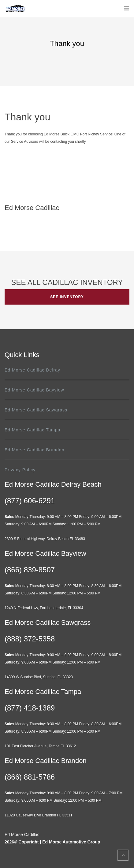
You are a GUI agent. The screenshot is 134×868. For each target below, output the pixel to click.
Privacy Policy (20, 470)
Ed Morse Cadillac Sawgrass (36, 410)
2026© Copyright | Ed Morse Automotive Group (52, 842)
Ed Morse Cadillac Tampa (32, 430)
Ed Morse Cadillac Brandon (34, 450)
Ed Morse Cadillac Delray (32, 370)
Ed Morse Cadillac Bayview (34, 390)
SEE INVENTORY (67, 297)
